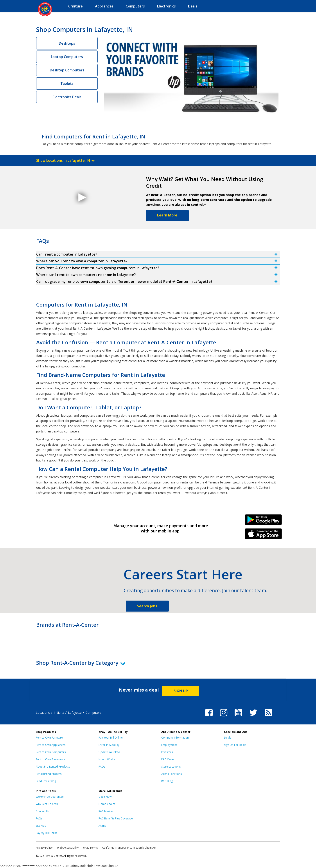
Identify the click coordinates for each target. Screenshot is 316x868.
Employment (169, 745)
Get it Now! (105, 797)
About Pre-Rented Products (53, 767)
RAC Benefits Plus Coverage (116, 818)
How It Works (107, 759)
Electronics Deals (67, 97)
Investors (167, 752)
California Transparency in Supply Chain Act (129, 848)
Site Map (41, 826)
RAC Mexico (106, 811)
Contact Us (43, 811)
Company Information (175, 738)
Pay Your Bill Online (111, 738)
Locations (43, 713)
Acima (102, 826)
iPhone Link (263, 535)
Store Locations (171, 767)
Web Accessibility (68, 848)
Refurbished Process (49, 774)
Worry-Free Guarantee (50, 797)
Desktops (67, 43)
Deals (228, 738)
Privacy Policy (44, 848)
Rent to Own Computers (51, 752)
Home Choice (107, 804)
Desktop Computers (67, 70)
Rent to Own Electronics (50, 759)
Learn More (167, 215)
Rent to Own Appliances (51, 745)
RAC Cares (168, 759)
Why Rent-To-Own (47, 804)
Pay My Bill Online (47, 833)
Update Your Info (109, 752)
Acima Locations (171, 774)
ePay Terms (90, 848)
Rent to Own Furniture (49, 738)
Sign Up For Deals (235, 745)
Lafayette (75, 713)
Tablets (67, 84)
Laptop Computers (67, 57)
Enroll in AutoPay (109, 745)
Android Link (263, 521)
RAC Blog (167, 781)
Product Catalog (46, 781)
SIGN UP (181, 691)
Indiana (59, 713)
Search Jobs (147, 606)
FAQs (102, 767)
